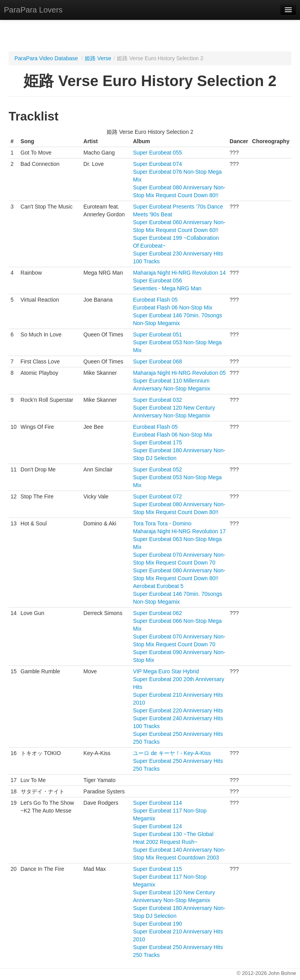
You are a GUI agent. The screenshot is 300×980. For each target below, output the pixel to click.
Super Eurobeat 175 (157, 442)
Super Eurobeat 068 (157, 361)
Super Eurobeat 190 (157, 924)
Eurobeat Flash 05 (155, 300)
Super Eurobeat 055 (157, 153)
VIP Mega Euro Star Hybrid (166, 671)
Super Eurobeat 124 (157, 826)
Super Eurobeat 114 (157, 803)
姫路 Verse (98, 58)
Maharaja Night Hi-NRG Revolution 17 (179, 531)
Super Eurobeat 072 (157, 496)
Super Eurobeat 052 (157, 469)
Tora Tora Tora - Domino (162, 523)
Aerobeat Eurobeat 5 (158, 586)
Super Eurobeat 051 (157, 334)
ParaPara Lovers (33, 10)
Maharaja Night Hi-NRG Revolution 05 (179, 373)
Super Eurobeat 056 (157, 281)
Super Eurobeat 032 (157, 400)
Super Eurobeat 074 (157, 164)
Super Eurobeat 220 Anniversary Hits (178, 710)
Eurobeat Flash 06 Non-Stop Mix (172, 307)
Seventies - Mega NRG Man (167, 288)
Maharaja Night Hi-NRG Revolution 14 (179, 273)
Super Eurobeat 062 (157, 613)
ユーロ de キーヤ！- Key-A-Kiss (172, 753)
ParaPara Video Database (46, 58)
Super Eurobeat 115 (157, 869)
